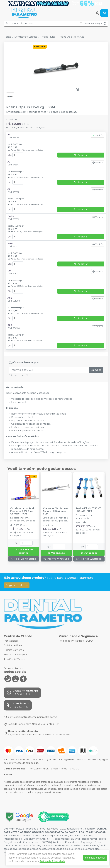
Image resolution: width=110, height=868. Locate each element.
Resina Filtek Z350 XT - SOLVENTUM (88, 510)
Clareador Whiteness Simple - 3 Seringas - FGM (56, 511)
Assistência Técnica (14, 659)
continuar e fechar (95, 858)
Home (7, 37)
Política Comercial (14, 650)
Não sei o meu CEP (20, 375)
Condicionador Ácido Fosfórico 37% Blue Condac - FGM (23, 511)
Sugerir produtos (17, 585)
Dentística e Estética (26, 37)
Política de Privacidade (52, 861)
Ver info (98, 135)
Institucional (11, 641)
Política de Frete (13, 645)
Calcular (96, 370)
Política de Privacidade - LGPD (76, 641)
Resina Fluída (48, 37)
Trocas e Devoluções (16, 655)
